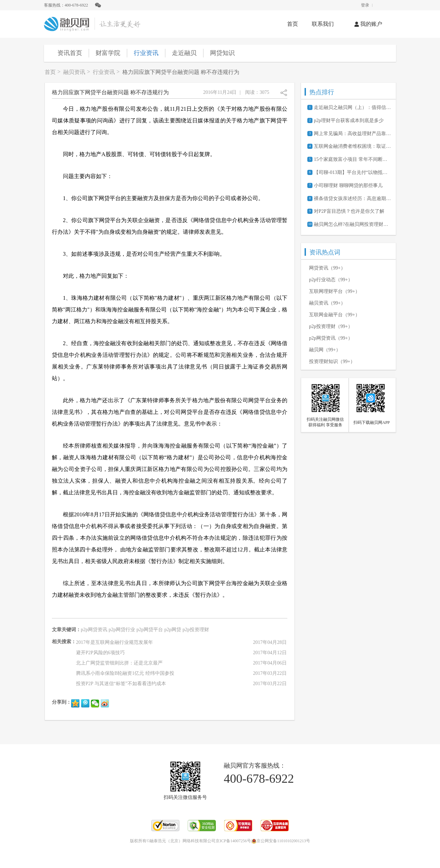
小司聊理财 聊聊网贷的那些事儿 (348, 185)
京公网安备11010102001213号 (281, 841)
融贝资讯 (74, 72)
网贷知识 (222, 53)
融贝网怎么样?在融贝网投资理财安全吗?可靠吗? (352, 224)
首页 (293, 24)
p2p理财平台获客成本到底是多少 (349, 120)
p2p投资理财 (196, 630)
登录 (365, 5)
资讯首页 (70, 53)
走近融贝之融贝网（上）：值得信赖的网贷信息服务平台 (352, 107)
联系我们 (323, 24)
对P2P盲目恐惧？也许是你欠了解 (349, 211)
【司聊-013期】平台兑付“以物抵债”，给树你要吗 (352, 172)
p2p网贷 (173, 630)
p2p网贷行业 (122, 630)
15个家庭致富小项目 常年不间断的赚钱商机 (352, 159)
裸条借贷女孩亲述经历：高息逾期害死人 (352, 199)
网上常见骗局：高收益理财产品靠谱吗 (352, 134)
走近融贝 (184, 53)
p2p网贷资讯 (94, 630)
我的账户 (368, 24)
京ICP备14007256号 (233, 841)
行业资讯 (146, 53)
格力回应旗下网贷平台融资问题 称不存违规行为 (181, 72)
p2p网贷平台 (150, 630)
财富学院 (108, 53)
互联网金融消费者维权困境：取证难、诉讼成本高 (352, 146)
